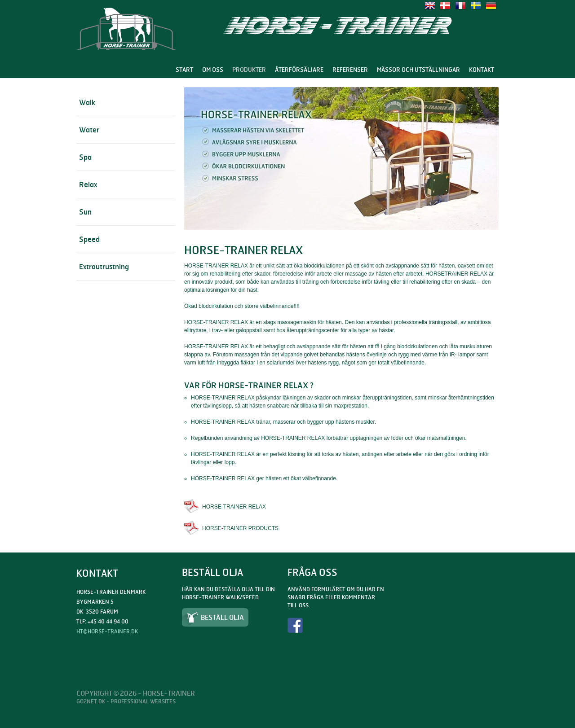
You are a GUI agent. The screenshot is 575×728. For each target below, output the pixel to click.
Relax (88, 184)
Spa (85, 157)
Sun (85, 212)
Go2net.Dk (91, 701)
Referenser (350, 70)
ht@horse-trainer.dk (107, 631)
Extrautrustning (104, 267)
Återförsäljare (299, 70)
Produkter (249, 70)
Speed (89, 239)
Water (89, 130)
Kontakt (482, 70)
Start (184, 70)
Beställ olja (222, 617)
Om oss (213, 70)
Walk (87, 102)
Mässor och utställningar (418, 70)
